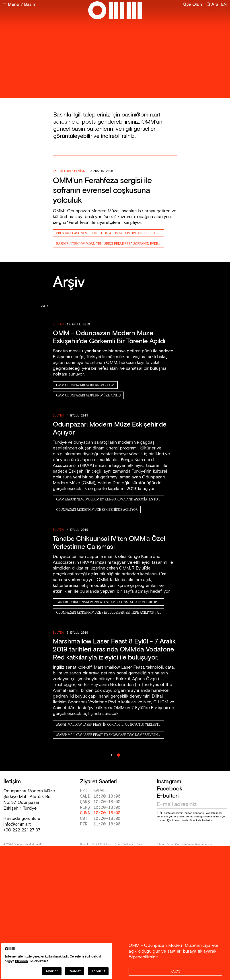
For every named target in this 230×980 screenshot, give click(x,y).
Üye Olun (193, 4)
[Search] (212, 5)
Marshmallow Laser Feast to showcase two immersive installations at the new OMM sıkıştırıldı (110, 734)
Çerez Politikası (124, 844)
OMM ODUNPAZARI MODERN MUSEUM (85, 385)
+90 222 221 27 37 (22, 830)
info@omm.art (17, 824)
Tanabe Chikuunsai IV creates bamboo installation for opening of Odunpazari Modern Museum (110, 602)
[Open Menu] (11, 5)
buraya (190, 951)
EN (224, 5)
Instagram (169, 782)
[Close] (175, 971)
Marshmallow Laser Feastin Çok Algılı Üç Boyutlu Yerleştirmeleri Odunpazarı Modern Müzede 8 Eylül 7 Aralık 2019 (110, 724)
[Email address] (190, 804)
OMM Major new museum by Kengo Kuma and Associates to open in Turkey (110, 499)
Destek (84, 844)
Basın (140, 844)
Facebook (169, 789)
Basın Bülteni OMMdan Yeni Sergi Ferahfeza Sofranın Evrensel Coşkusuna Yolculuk (110, 243)
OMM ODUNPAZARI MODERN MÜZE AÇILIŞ (88, 395)
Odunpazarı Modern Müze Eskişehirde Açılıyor (97, 509)
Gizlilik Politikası (101, 844)
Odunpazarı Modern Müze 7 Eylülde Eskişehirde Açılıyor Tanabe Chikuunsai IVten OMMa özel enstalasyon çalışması (110, 612)
